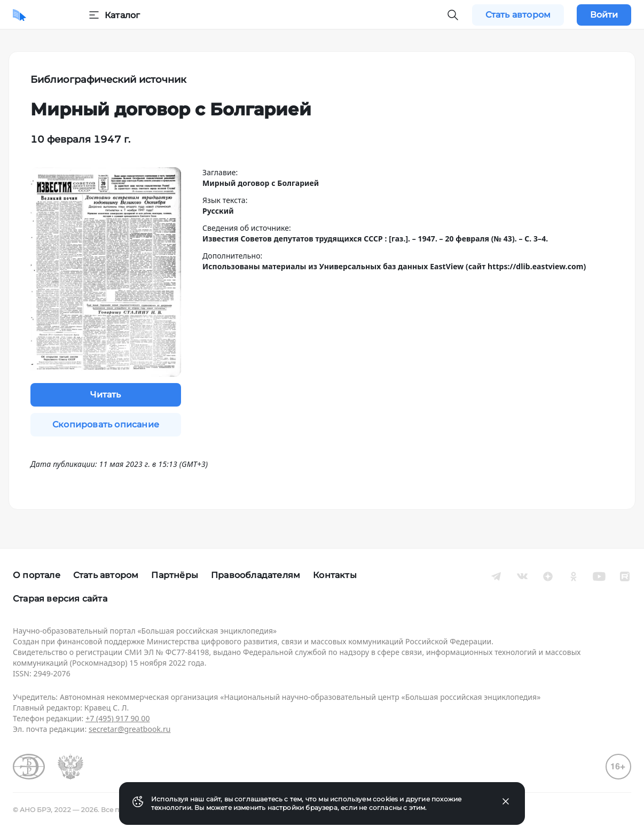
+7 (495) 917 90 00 (117, 718)
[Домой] (19, 15)
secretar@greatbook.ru (130, 729)
